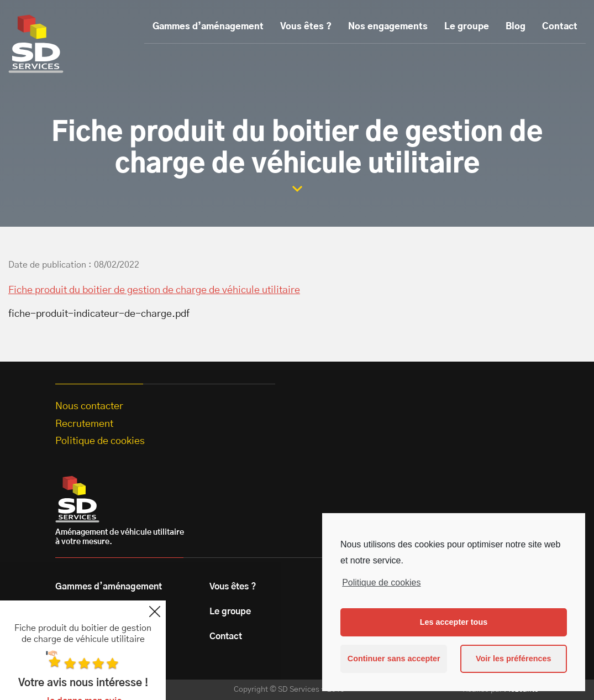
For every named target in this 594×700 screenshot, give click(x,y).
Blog (516, 27)
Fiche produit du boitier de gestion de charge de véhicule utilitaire (154, 290)
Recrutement (84, 424)
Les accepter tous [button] (454, 622)
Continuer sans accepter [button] (394, 659)
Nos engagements (388, 27)
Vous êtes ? (306, 27)
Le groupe (467, 27)
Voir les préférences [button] (514, 659)
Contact (560, 27)
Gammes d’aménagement (208, 27)
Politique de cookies (381, 583)
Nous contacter (89, 406)
